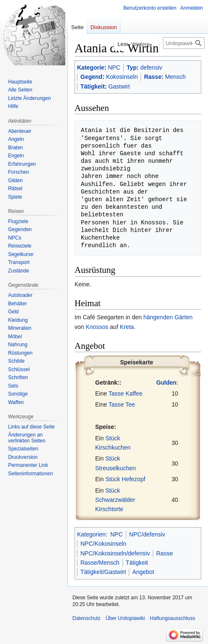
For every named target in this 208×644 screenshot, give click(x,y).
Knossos (97, 327)
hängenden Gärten (168, 317)
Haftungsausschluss (172, 618)
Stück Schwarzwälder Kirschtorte (115, 500)
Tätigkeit (93, 86)
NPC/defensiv (147, 534)
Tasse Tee (122, 404)
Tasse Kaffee (126, 393)
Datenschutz (87, 618)
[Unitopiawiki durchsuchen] (184, 43)
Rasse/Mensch (100, 563)
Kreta (127, 327)
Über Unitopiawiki (125, 618)
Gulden (166, 383)
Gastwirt (119, 86)
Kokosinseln (122, 77)
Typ (132, 67)
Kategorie (91, 67)
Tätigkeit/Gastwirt (103, 572)
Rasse (153, 77)
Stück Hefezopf (125, 479)
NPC (114, 67)
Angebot (143, 572)
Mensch (175, 77)
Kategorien (91, 534)
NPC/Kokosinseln (103, 544)
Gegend (91, 77)
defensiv (151, 67)
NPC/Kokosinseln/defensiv (115, 553)
